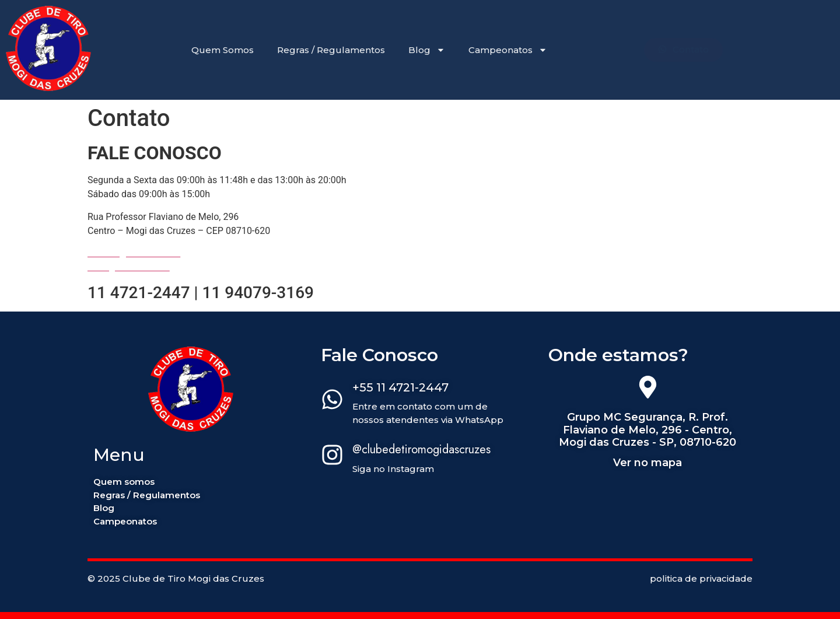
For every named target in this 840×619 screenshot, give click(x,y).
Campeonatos (508, 50)
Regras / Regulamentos (331, 50)
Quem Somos (223, 50)
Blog (427, 50)
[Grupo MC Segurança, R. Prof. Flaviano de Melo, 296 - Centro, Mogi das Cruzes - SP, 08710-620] (648, 389)
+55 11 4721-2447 (400, 387)
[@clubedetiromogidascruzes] (332, 457)
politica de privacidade (701, 578)
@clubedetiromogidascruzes (421, 450)
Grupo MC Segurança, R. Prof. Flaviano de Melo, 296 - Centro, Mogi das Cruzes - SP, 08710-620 (647, 430)
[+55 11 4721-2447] (332, 401)
